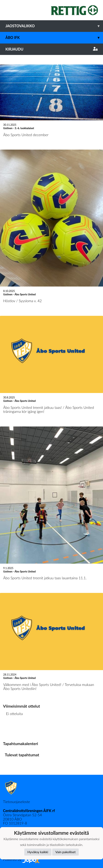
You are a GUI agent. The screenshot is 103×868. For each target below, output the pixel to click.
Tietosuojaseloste (16, 802)
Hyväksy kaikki (38, 852)
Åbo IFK (54, 38)
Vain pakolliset (66, 852)
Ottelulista (13, 729)
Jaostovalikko (54, 26)
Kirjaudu (51, 49)
